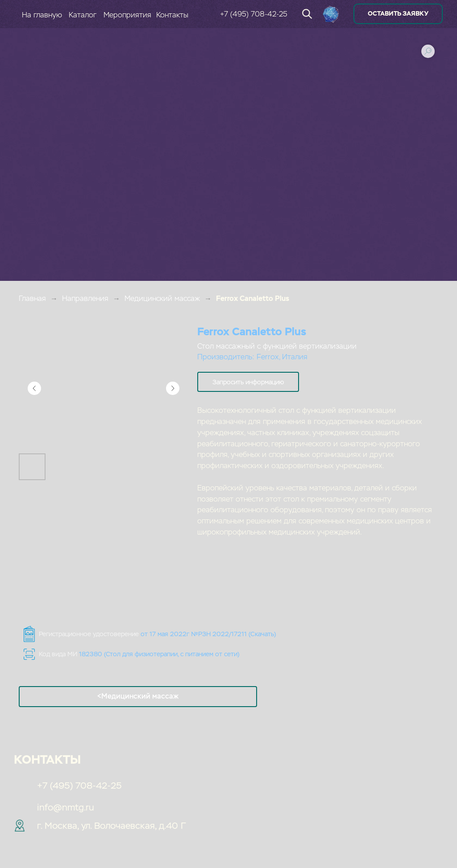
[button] (248, 382)
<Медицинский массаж (138, 696)
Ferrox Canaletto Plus (253, 298)
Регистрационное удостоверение (157, 634)
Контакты (172, 15)
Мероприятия (127, 15)
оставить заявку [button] (398, 13)
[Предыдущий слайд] (34, 388)
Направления (85, 298)
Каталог (83, 15)
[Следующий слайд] (173, 388)
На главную (42, 15)
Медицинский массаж (162, 298)
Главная (32, 298)
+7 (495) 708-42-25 (254, 14)
